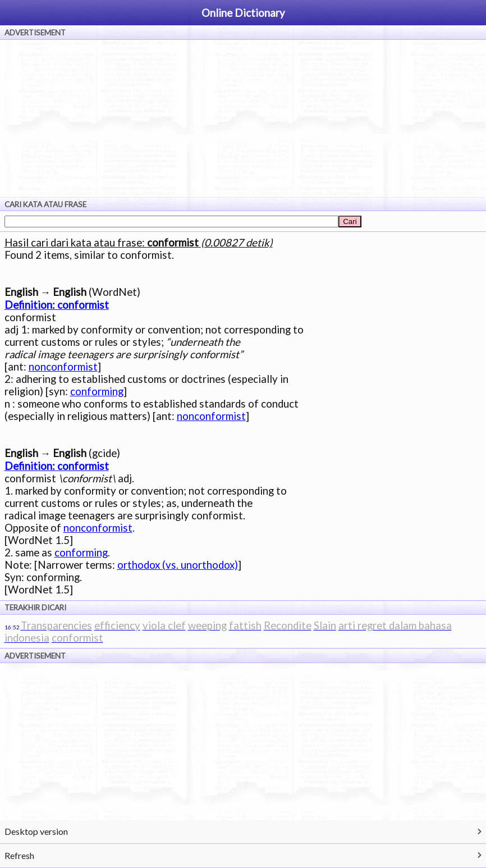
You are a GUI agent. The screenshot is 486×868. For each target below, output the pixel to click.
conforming (97, 391)
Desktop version (36, 831)
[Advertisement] (243, 118)
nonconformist (63, 367)
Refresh (19, 855)
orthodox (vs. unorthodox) (178, 565)
